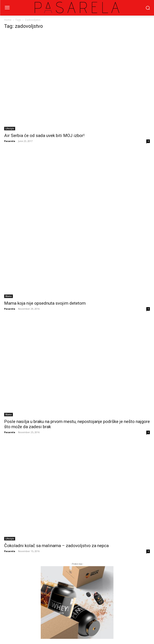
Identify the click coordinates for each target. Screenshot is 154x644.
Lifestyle (10, 128)
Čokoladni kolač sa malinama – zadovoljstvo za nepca (56, 546)
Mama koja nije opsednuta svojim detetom (45, 303)
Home (8, 20)
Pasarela (10, 141)
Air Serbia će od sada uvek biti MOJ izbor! (44, 136)
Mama (9, 296)
